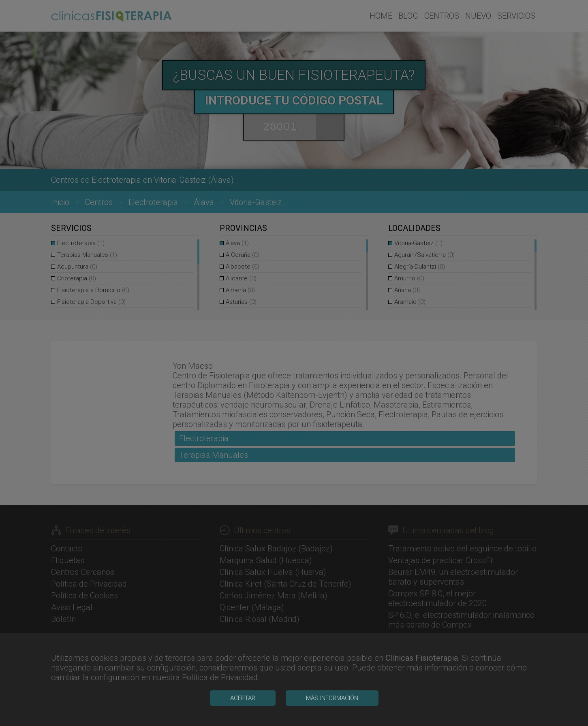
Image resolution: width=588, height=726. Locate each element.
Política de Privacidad (220, 713)
